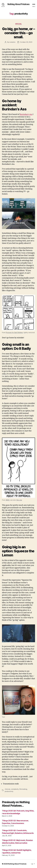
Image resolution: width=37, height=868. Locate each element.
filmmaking (23, 789)
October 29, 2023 (26, 42)
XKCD (8, 500)
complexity (15, 789)
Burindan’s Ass (26, 114)
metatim (12, 42)
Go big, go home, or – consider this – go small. (18, 33)
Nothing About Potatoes (18, 4)
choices (7, 789)
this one (19, 500)
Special (19, 24)
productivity (9, 791)
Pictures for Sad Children (14, 333)
